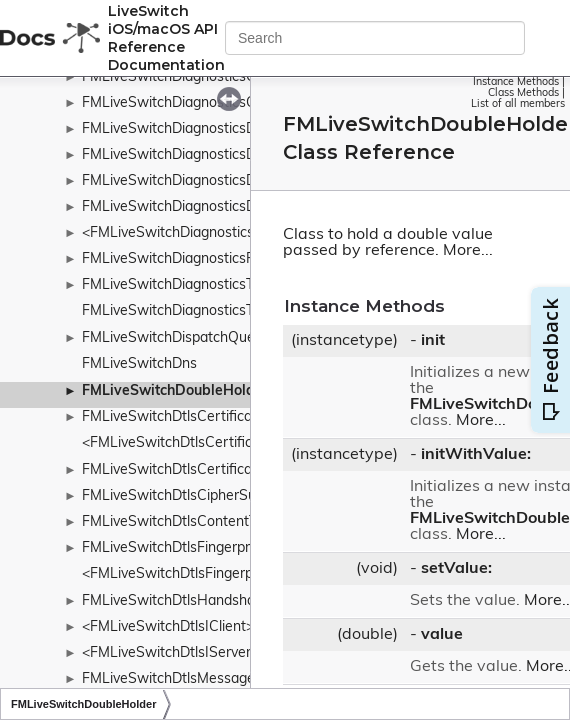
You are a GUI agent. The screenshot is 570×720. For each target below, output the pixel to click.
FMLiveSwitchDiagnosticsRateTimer (197, 259)
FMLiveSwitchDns (139, 364)
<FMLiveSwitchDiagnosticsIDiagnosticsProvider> (237, 233)
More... (468, 251)
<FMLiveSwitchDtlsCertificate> (181, 443)
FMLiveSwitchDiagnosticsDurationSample (215, 181)
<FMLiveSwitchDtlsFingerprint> (182, 574)
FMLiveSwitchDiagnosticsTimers (185, 311)
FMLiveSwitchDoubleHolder (175, 391)
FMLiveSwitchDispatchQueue (176, 338)
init (433, 341)
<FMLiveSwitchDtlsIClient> (168, 627)
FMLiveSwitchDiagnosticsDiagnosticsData (216, 129)
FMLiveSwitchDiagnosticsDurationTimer (209, 207)
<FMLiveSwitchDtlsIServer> (170, 653)
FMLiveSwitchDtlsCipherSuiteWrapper (205, 496)
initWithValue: (476, 455)
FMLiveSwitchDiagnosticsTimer (182, 285)
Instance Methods (516, 82)
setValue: (456, 569)
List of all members (518, 104)
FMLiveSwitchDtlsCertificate (173, 417)
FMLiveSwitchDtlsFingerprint (174, 548)
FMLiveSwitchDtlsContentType (180, 522)
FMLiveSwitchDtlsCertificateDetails (195, 470)
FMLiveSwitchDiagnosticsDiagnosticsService (224, 155)
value (442, 635)
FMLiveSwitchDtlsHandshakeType (191, 601)
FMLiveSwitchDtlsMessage (168, 679)
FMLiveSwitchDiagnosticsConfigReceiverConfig (234, 77)
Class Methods (523, 93)
